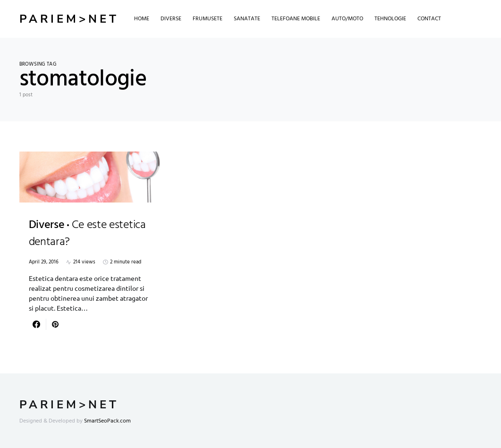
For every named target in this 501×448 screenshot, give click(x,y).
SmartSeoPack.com (107, 421)
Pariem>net (69, 19)
